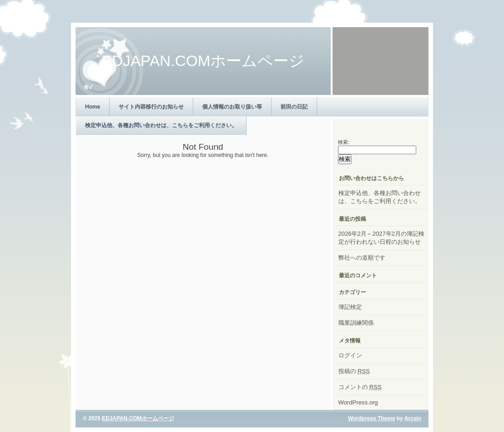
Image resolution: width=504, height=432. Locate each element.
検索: (344, 142)
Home (93, 107)
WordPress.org (358, 402)
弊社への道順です (362, 258)
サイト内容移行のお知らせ (151, 107)
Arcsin (413, 418)
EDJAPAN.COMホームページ (138, 418)
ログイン (350, 355)
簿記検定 (350, 307)
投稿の (354, 371)
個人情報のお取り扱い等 (232, 107)
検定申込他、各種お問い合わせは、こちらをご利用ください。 (161, 125)
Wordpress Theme (371, 418)
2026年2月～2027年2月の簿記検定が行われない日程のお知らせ (381, 238)
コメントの (360, 387)
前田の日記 (294, 107)
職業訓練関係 (356, 323)
